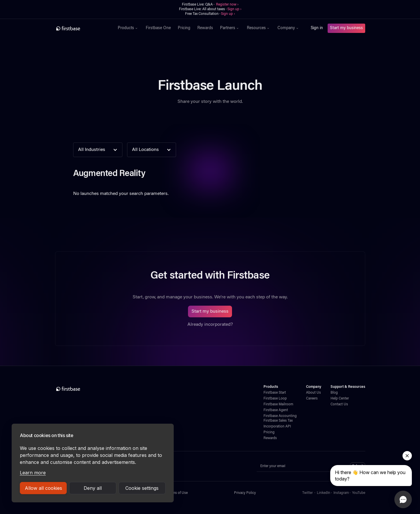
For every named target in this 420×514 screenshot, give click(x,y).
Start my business (346, 28)
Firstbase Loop (275, 399)
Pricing (184, 28)
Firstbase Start (275, 393)
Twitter (307, 493)
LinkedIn (324, 493)
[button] (128, 28)
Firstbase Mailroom (278, 404)
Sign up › (234, 9)
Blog (334, 393)
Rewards (205, 28)
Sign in (317, 28)
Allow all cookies (43, 488)
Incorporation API (277, 427)
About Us (313, 393)
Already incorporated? (210, 325)
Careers (312, 399)
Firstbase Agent (276, 410)
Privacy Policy (245, 493)
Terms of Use (178, 493)
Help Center (340, 399)
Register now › (227, 5)
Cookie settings (142, 488)
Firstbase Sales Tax (278, 421)
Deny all (93, 488)
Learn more (33, 473)
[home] (81, 28)
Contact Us (339, 404)
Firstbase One (158, 28)
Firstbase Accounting (280, 416)
